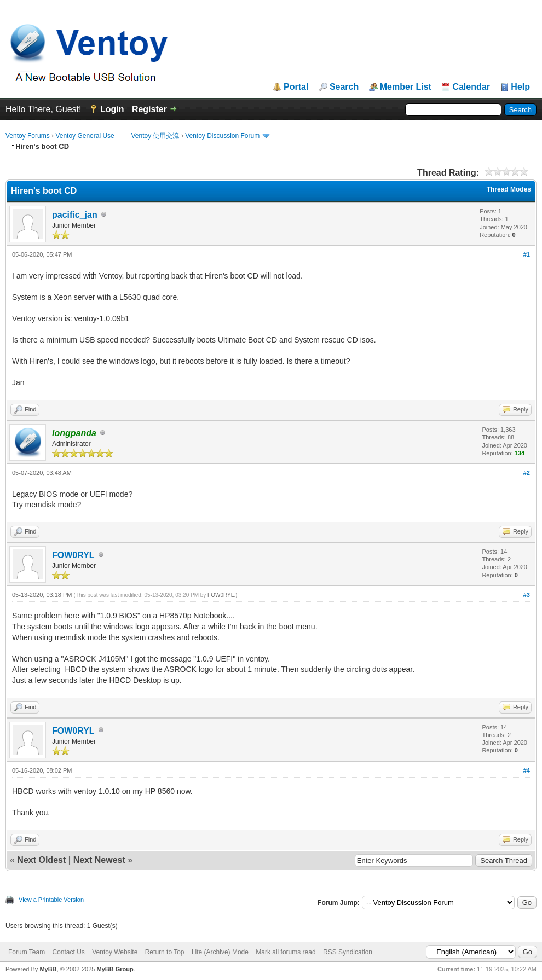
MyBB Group (115, 969)
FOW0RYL (73, 555)
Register (149, 109)
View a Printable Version (51, 900)
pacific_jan (75, 215)
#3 (527, 595)
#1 (527, 254)
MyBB (48, 969)
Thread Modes (509, 189)
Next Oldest (41, 860)
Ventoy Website (115, 952)
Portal (296, 87)
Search (344, 87)
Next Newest (99, 860)
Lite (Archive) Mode (220, 952)
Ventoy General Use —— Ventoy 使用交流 (117, 136)
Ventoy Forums (28, 136)
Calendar (471, 87)
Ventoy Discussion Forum (222, 136)
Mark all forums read (286, 952)
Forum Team (27, 952)
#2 (527, 473)
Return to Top (165, 952)
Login (112, 109)
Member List (406, 87)
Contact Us (68, 952)
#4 (527, 770)
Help (520, 87)
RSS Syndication (348, 952)
